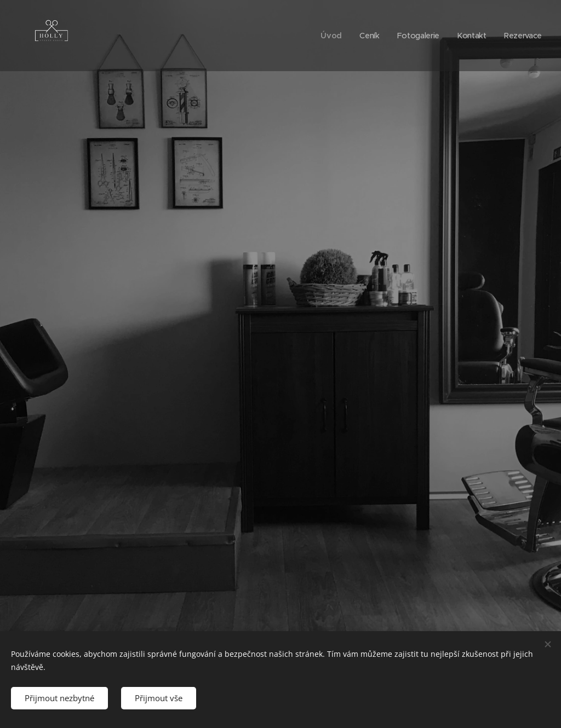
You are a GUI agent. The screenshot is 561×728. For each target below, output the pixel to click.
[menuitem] (328, 36)
